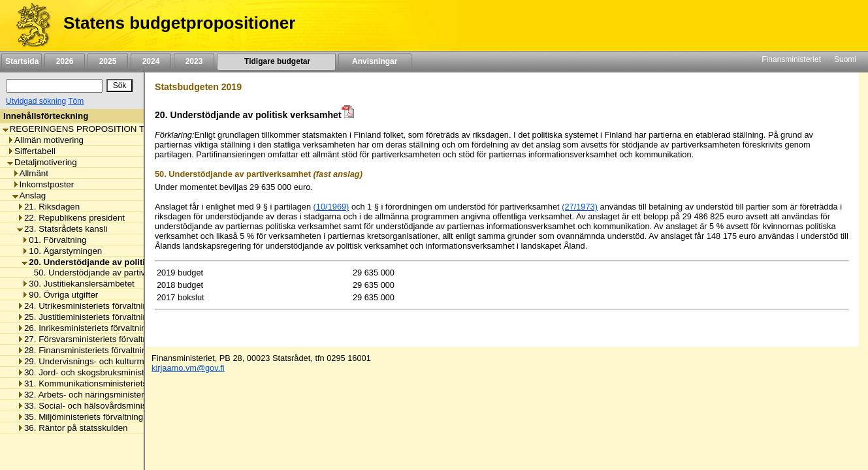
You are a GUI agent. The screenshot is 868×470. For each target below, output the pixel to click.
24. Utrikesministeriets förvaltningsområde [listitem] (102, 306)
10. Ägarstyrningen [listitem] (62, 251)
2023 (194, 61)
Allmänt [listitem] (30, 173)
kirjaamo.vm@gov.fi (188, 368)
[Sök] (54, 86)
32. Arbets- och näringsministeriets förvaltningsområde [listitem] (126, 395)
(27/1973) (580, 207)
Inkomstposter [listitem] (43, 184)
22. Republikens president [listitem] (71, 218)
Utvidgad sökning (36, 101)
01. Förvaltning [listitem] (54, 240)
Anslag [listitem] (29, 196)
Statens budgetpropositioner (179, 23)
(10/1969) (331, 207)
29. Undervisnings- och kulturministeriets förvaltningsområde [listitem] (137, 361)
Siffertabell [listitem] (31, 151)
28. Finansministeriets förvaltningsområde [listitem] (101, 350)
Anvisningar (375, 61)
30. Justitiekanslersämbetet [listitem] (78, 284)
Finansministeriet (791, 59)
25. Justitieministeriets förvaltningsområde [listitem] (102, 317)
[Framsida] (28, 25)
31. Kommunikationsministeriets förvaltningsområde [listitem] (120, 384)
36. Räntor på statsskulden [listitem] (72, 428)
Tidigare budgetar (276, 61)
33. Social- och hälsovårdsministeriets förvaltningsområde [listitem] (132, 406)
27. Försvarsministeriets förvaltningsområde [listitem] (105, 339)
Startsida (22, 61)
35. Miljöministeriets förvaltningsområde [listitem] (97, 417)
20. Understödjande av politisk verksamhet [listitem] (113, 262)
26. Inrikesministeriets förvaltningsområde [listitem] (101, 328)
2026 (65, 61)
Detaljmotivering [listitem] (42, 162)
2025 (108, 61)
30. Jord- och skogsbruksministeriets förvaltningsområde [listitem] (129, 372)
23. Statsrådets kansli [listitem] (62, 229)
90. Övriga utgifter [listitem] (60, 295)
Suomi (845, 59)
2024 (151, 61)
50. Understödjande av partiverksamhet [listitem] (106, 273)
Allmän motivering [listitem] (45, 140)
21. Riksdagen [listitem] (48, 207)
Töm (76, 101)
